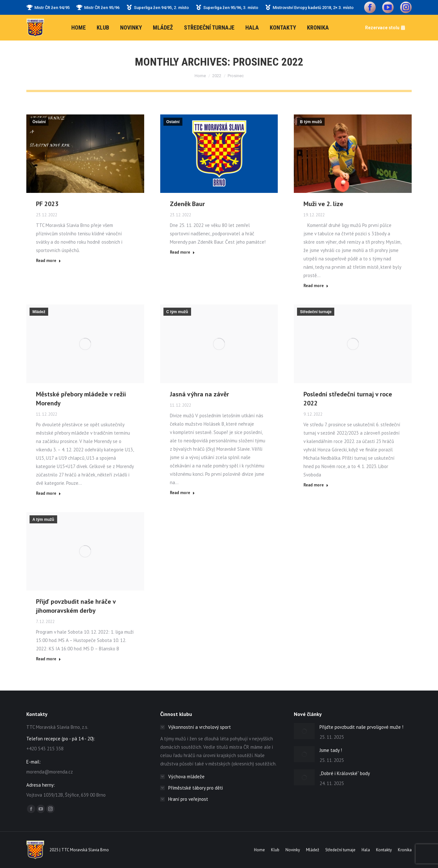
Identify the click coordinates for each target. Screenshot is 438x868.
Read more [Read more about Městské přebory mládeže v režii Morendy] (48, 493)
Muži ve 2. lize (323, 204)
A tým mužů (43, 520)
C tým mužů (177, 312)
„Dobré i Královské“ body (345, 773)
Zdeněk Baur (187, 204)
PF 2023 (47, 204)
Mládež (39, 312)
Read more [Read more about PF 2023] (48, 261)
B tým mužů (311, 122)
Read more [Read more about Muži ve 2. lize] (316, 286)
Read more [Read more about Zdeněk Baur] (182, 252)
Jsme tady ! (331, 750)
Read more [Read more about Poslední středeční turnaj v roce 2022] (316, 485)
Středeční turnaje (316, 312)
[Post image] (304, 731)
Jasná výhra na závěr (199, 394)
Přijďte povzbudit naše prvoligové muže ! (361, 727)
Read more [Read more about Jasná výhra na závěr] (182, 493)
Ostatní (39, 122)
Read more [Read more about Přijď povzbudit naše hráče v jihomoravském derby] (48, 659)
